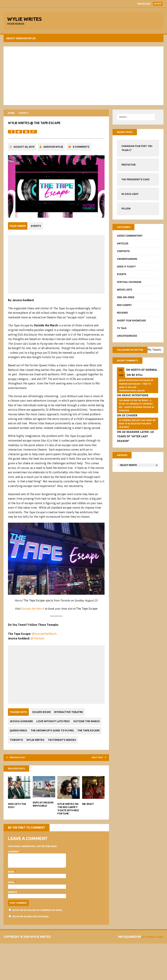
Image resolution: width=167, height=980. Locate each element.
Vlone (158, 973)
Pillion (126, 212)
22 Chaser (129, 426)
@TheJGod (38, 656)
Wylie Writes (20, 767)
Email (12, 914)
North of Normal (144, 380)
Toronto (93, 758)
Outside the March (33, 626)
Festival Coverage (129, 286)
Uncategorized (127, 340)
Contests (123, 255)
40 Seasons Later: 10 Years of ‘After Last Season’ (135, 447)
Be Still (137, 385)
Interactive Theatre (71, 730)
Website (13, 924)
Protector (144, 4)
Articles (122, 248)
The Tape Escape (70, 758)
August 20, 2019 (25, 163)
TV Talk (121, 332)
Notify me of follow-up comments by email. (38, 942)
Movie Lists (124, 294)
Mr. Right (88, 833)
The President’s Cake (135, 182)
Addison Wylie (54, 163)
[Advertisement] (83, 78)
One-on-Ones (125, 301)
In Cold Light (130, 197)
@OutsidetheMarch (45, 652)
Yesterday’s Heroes (48, 767)
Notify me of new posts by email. (32, 949)
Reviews (122, 317)
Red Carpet (124, 309)
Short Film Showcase (131, 325)
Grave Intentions (135, 406)
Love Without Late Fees (56, 739)
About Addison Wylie (22, 41)
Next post (96, 785)
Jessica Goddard (22, 739)
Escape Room (42, 730)
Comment (14, 881)
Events (37, 241)
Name (12, 904)
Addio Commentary (129, 240)
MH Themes (154, 969)
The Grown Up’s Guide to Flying (32, 758)
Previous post (20, 785)
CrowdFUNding (127, 263)
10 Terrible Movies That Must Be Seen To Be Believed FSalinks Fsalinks (137, 434)
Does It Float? (126, 271)
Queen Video (51, 748)
